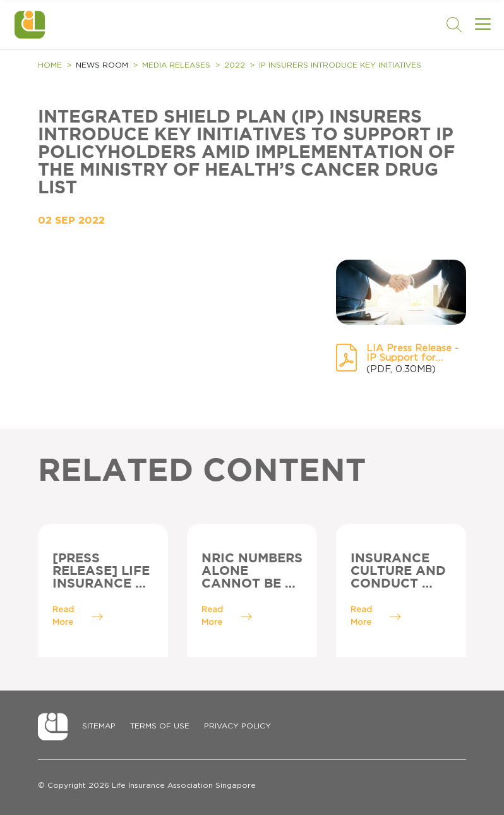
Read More (78, 616)
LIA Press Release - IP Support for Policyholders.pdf (412, 353)
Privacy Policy (237, 726)
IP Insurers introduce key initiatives (340, 65)
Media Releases (176, 65)
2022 (235, 65)
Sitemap (99, 726)
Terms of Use (160, 726)
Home (50, 65)
